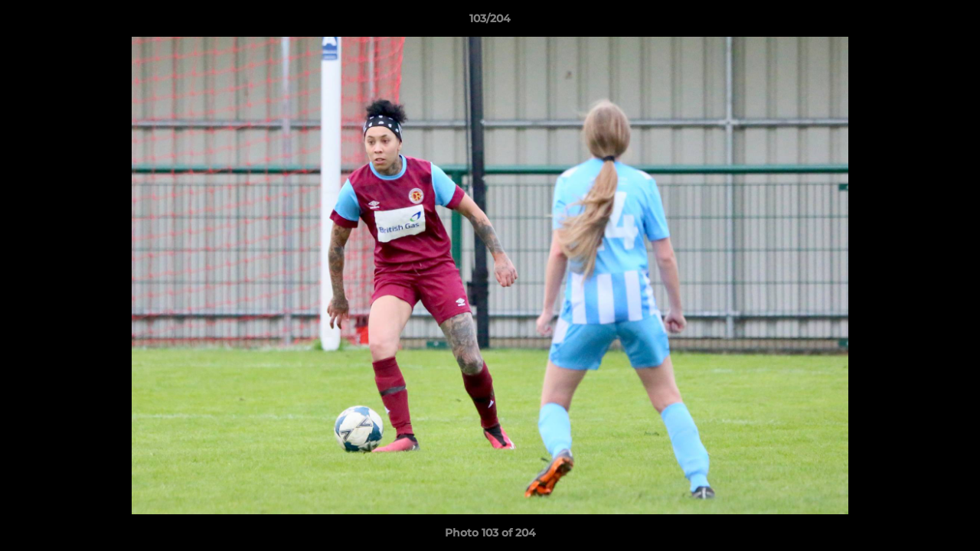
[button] (952, 22)
